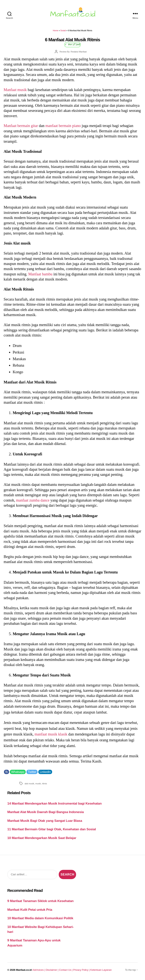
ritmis (44, 783)
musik (38, 783)
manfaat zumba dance (33, 500)
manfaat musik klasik (51, 734)
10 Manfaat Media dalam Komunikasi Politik (40, 918)
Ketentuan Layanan (101, 970)
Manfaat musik (15, 90)
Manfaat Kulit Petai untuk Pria (30, 910)
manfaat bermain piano (63, 126)
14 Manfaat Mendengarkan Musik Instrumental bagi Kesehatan (55, 803)
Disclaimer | (52, 970)
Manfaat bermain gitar (21, 126)
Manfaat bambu (40, 274)
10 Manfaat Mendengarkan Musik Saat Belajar (42, 838)
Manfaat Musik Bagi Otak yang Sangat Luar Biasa (45, 821)
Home (56, 30)
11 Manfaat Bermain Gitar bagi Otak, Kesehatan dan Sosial (52, 829)
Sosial (63, 30)
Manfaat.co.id (24, 970)
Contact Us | (66, 970)
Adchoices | (39, 970)
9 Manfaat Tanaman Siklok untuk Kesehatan (40, 901)
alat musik (29, 783)
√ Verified (73, 44)
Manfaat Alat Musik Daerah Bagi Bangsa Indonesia (46, 812)
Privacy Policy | (82, 970)
